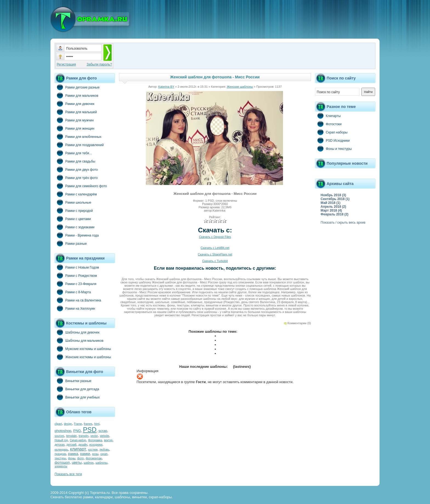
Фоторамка (95, 440)
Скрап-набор (78, 440)
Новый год (61, 440)
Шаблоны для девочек (77, 332)
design (68, 424)
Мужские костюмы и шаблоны (83, 349)
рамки (85, 454)
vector (94, 436)
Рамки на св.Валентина (78, 300)
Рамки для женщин (74, 128)
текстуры (60, 458)
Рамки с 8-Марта (73, 292)
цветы (77, 462)
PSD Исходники (332, 140)
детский (71, 445)
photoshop (63, 431)
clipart (58, 424)
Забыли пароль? (99, 64)
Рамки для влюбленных (78, 136)
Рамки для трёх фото (76, 178)
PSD (90, 430)
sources (59, 436)
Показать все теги (68, 474)
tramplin (84, 436)
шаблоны (101, 463)
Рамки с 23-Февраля (76, 284)
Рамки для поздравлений (79, 145)
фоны (72, 458)
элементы (61, 466)
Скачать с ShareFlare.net (215, 254)
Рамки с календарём (76, 194)
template (71, 436)
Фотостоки (328, 124)
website (104, 436)
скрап (104, 454)
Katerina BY (166, 87)
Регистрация (66, 64)
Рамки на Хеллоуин (75, 308)
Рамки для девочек (74, 104)
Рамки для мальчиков (76, 95)
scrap (103, 431)
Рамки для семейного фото (81, 186)
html (97, 424)
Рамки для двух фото (76, 169)
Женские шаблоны (240, 87)
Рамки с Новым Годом (77, 267)
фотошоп (62, 462)
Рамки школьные (73, 202)
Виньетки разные (73, 381)
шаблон (89, 463)
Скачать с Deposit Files (215, 237)
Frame (78, 424)
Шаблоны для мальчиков (79, 340)
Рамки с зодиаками (74, 227)
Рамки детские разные (77, 87)
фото (81, 458)
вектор (108, 440)
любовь (104, 450)
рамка (73, 454)
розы (95, 454)
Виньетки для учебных (77, 397)
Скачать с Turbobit (215, 261)
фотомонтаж (94, 458)
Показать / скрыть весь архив (343, 223)
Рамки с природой (74, 210)
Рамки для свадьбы (75, 161)
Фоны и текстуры (333, 149)
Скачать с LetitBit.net (215, 248)
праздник (60, 454)
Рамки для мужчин (74, 120)
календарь (61, 450)
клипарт (78, 449)
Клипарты (328, 116)
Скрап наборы (331, 132)
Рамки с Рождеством (76, 275)
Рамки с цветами (73, 219)
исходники (96, 445)
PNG (77, 431)
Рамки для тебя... (73, 153)
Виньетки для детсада (77, 389)
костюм (93, 450)
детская (60, 445)
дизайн (83, 445)
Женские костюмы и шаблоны (83, 357)
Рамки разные (71, 243)
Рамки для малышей (76, 112)
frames (88, 424)
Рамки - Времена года (77, 235)
